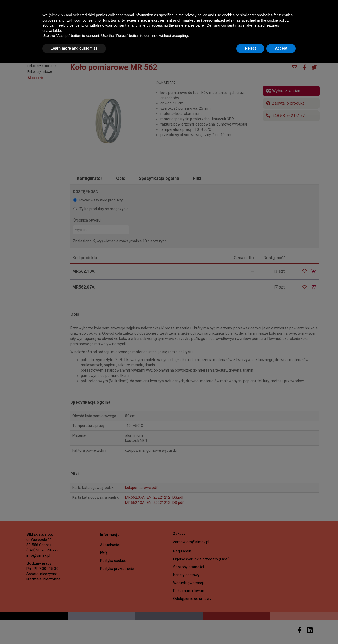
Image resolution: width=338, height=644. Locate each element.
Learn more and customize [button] (74, 629)
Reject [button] (250, 629)
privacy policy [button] (196, 596)
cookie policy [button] (278, 602)
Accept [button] (281, 629)
